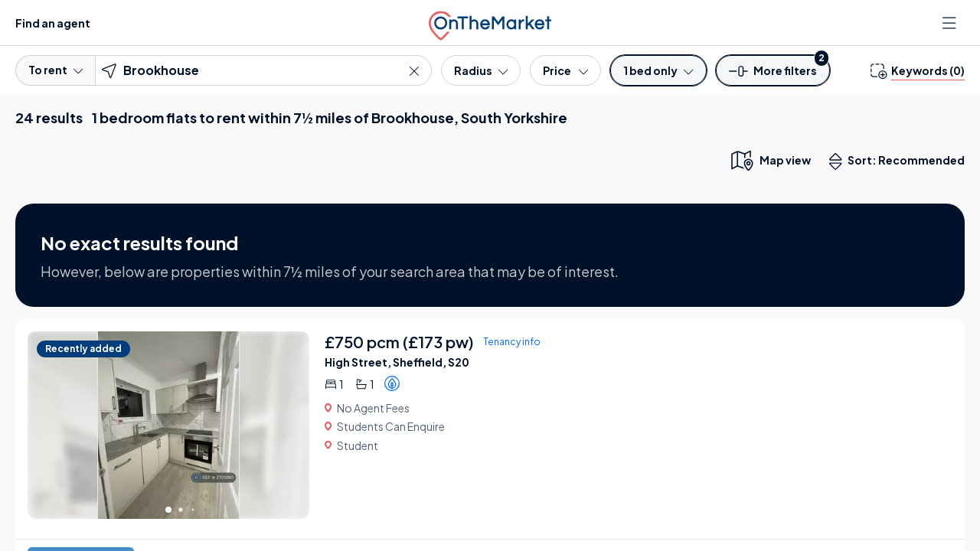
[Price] (565, 70)
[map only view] (770, 160)
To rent (56, 70)
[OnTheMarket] (490, 23)
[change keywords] (918, 70)
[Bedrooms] (658, 70)
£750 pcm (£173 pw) (399, 342)
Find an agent (53, 23)
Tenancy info (512, 342)
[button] (773, 75)
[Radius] (481, 70)
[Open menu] (951, 23)
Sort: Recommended (900, 161)
